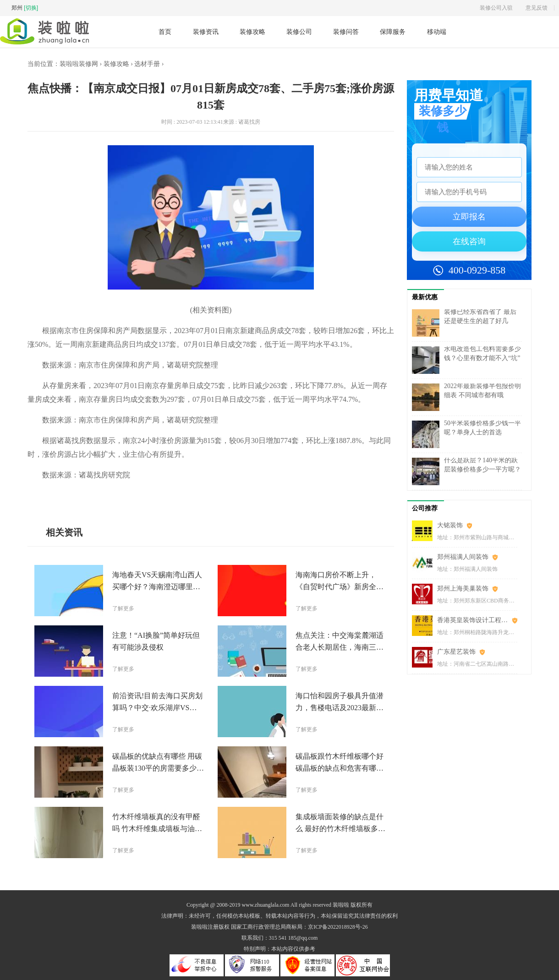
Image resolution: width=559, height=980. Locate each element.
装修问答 (346, 32)
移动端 (437, 32)
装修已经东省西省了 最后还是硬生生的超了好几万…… (480, 321)
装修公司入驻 (496, 8)
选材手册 (147, 64)
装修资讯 (206, 32)
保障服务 (393, 32)
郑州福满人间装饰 (463, 557)
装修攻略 (252, 32)
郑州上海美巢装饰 (463, 589)
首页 (165, 32)
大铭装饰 (450, 525)
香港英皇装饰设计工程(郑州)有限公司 (477, 620)
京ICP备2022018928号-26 (338, 927)
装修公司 (299, 32)
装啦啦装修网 (79, 64)
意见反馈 (537, 8)
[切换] (31, 8)
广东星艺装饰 (456, 652)
